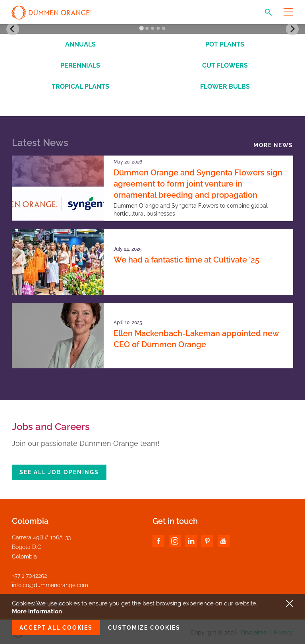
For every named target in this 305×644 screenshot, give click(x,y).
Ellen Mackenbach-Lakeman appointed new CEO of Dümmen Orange (196, 339)
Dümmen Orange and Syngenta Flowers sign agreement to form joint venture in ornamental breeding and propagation (198, 184)
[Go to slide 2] (147, 28)
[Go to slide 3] (152, 28)
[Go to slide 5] (164, 28)
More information (37, 611)
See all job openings (59, 472)
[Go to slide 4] (158, 28)
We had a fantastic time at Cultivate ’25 (186, 260)
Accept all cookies (56, 628)
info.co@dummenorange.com (50, 585)
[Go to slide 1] (141, 28)
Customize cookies (144, 628)
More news (273, 145)
